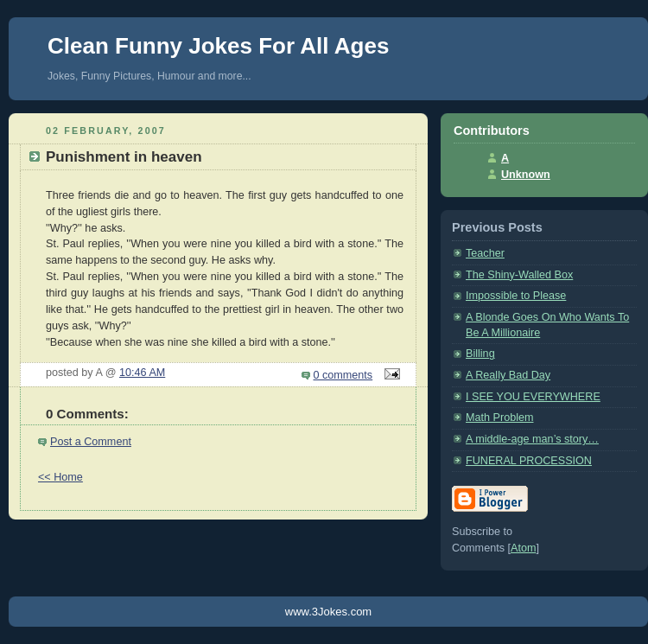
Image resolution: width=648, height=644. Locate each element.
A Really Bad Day (508, 375)
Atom (523, 548)
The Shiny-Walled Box (519, 275)
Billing (480, 354)
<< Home (60, 477)
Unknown (526, 175)
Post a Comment (91, 442)
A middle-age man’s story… (532, 439)
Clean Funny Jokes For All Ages (218, 46)
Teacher (485, 253)
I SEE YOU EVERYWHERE (533, 397)
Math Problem (500, 418)
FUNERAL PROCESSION (529, 461)
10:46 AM (142, 373)
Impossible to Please (516, 296)
